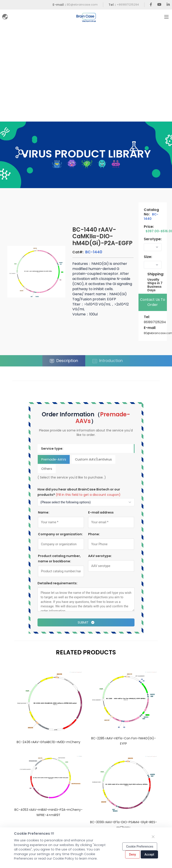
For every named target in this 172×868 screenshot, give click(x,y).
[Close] (153, 837)
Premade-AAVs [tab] (54, 459)
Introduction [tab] (108, 361)
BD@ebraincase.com (82, 5)
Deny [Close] (132, 854)
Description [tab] (64, 361)
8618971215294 (155, 322)
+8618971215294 (128, 5)
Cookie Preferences (140, 846)
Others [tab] (47, 468)
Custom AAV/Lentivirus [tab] (93, 459)
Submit (86, 622)
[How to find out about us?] (86, 502)
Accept (149, 854)
